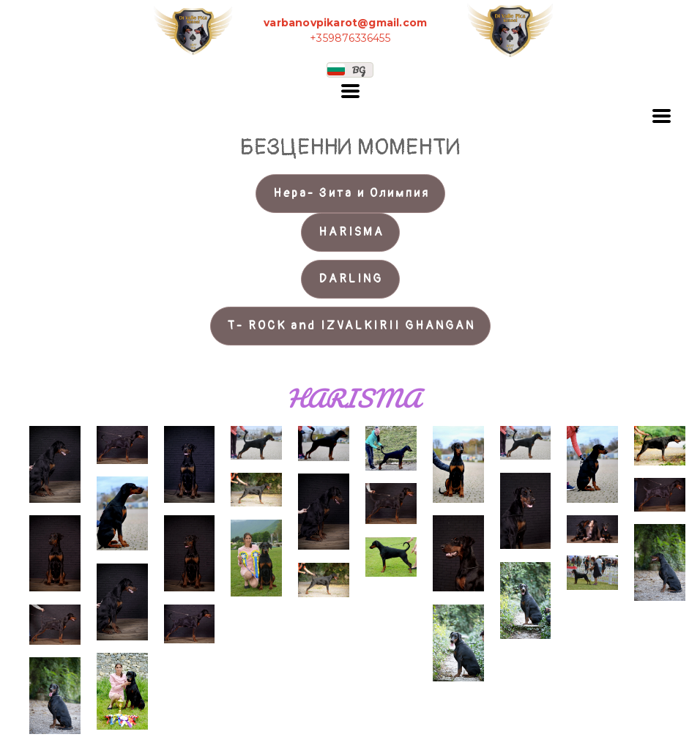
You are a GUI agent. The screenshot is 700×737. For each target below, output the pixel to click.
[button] (350, 70)
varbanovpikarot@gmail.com (345, 23)
